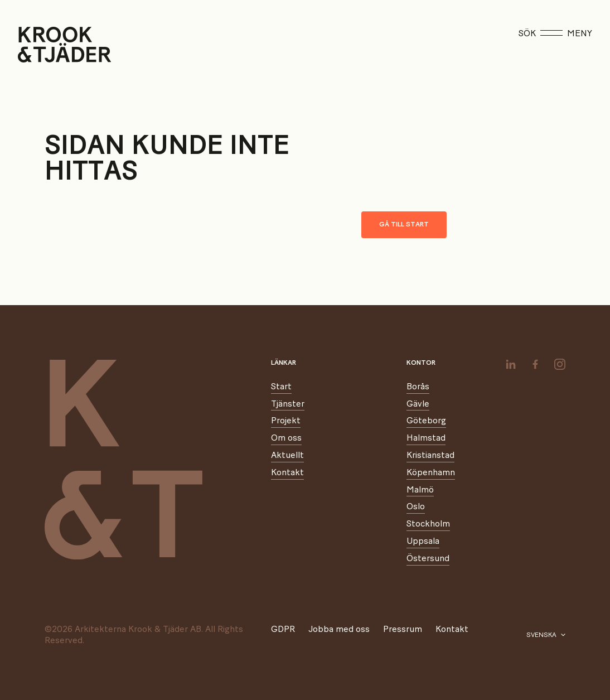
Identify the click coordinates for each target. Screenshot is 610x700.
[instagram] (560, 364)
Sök (527, 33)
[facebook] (535, 364)
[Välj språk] (546, 635)
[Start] (32, 45)
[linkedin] (511, 364)
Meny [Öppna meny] (566, 33)
